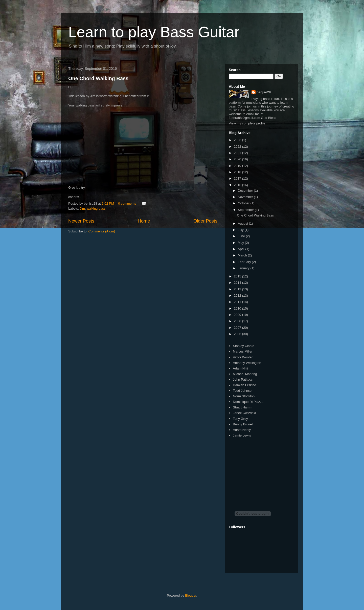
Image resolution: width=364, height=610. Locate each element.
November (246, 197)
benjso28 (264, 92)
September (246, 210)
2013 (238, 289)
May (241, 243)
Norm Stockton (244, 396)
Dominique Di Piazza (248, 402)
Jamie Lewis (242, 435)
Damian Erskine (244, 385)
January (244, 268)
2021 (238, 153)
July (241, 230)
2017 (238, 178)
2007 (238, 328)
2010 (238, 308)
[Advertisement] (267, 470)
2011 (238, 302)
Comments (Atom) (102, 231)
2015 (238, 276)
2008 (238, 321)
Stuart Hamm (243, 407)
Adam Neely (242, 430)
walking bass (96, 209)
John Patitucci (243, 379)
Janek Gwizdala (244, 413)
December (246, 191)
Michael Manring (245, 374)
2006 (238, 334)
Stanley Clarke (244, 346)
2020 (238, 159)
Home (144, 221)
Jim (82, 209)
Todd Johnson (243, 391)
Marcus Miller (243, 351)
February (245, 262)
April (242, 249)
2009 (238, 315)
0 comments (127, 203)
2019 (238, 166)
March (243, 255)
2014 (238, 283)
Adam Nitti (240, 368)
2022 (238, 147)
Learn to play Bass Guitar (154, 32)
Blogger (191, 595)
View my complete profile (247, 123)
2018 (238, 172)
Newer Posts (81, 221)
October (244, 203)
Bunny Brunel (243, 424)
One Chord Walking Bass (98, 78)
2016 (238, 185)
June (242, 236)
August (243, 223)
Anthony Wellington (247, 363)
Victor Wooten (243, 357)
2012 (238, 296)
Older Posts (205, 221)
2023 (238, 140)
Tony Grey (240, 419)
